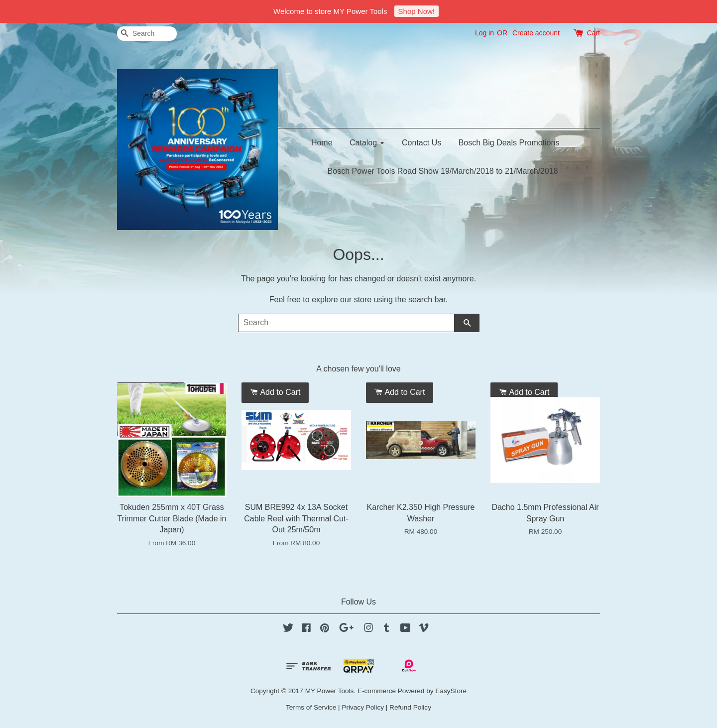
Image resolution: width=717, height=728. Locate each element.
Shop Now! (417, 11)
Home (322, 143)
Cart (594, 33)
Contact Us (421, 143)
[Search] (147, 34)
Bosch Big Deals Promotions (509, 143)
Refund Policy (410, 707)
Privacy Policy (363, 707)
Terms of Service (311, 707)
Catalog (367, 143)
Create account (536, 33)
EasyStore (451, 691)
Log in (484, 33)
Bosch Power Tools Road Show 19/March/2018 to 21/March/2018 (443, 171)
